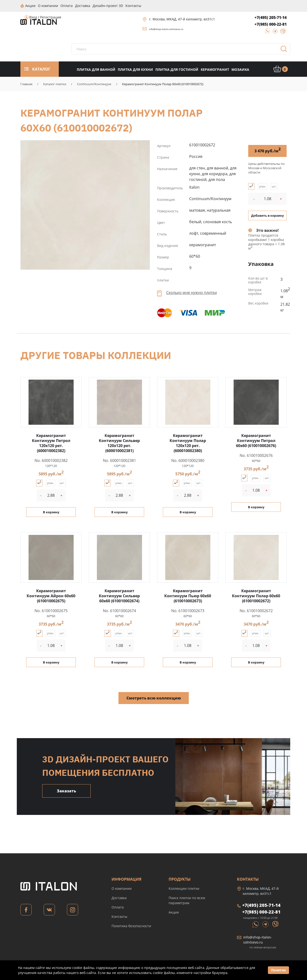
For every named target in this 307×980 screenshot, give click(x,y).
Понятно (278, 970)
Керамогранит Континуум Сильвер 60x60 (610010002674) (119, 596)
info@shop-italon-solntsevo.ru (166, 29)
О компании (122, 888)
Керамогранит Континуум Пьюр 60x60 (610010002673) (188, 596)
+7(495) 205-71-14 (271, 17)
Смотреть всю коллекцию (154, 698)
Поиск (285, 50)
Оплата (118, 907)
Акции (174, 912)
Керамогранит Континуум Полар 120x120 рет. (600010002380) (188, 443)
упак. (263, 186)
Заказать (66, 791)
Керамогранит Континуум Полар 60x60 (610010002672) (85, 205)
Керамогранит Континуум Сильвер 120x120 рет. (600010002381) (119, 443)
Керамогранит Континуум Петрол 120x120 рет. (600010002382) (51, 443)
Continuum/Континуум (94, 84)
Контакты (119, 916)
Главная (26, 84)
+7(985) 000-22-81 (271, 24)
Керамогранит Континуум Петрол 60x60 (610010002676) (256, 440)
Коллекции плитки (184, 888)
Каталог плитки (55, 84)
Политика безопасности (131, 926)
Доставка (119, 898)
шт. (274, 186)
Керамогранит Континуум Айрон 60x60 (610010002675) (51, 596)
